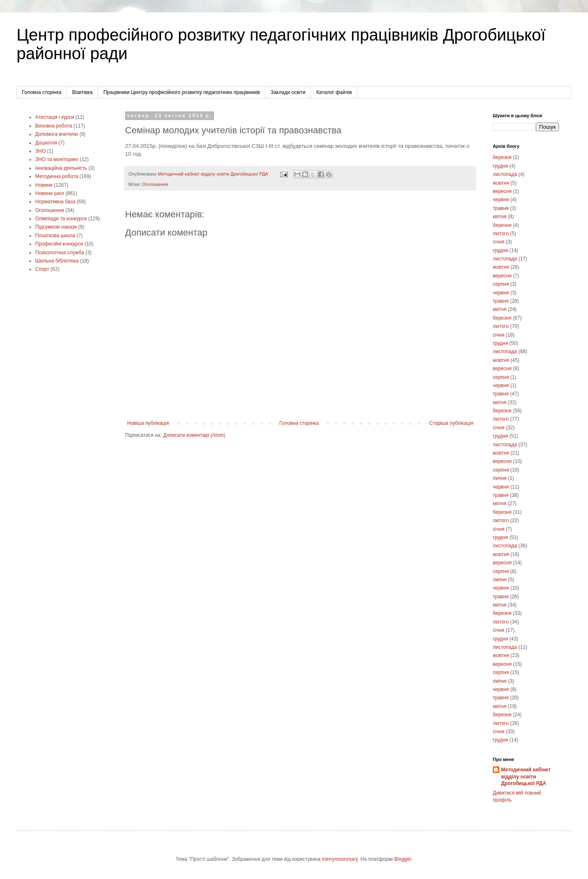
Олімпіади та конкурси (61, 219)
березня (502, 157)
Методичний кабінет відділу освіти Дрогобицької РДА (526, 777)
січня (499, 242)
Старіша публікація (451, 423)
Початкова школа (55, 236)
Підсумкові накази (56, 227)
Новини (44, 185)
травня (501, 208)
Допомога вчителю (57, 134)
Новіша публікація (148, 423)
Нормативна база (55, 202)
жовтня (501, 183)
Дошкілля (46, 143)
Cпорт (42, 269)
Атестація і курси (55, 117)
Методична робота (57, 176)
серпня (501, 284)
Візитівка (82, 92)
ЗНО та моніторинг (57, 159)
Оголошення (155, 184)
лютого (501, 234)
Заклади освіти (288, 92)
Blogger (403, 859)
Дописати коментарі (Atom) (194, 435)
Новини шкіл (50, 193)
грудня (500, 166)
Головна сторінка (42, 92)
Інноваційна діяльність (61, 168)
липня (500, 478)
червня (501, 200)
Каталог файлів (334, 92)
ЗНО (40, 151)
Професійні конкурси (59, 244)
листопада (505, 174)
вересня (502, 191)
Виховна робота (54, 126)
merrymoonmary (340, 859)
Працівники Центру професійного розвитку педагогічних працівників (182, 92)
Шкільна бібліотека (57, 261)
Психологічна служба (60, 253)
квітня (500, 217)
